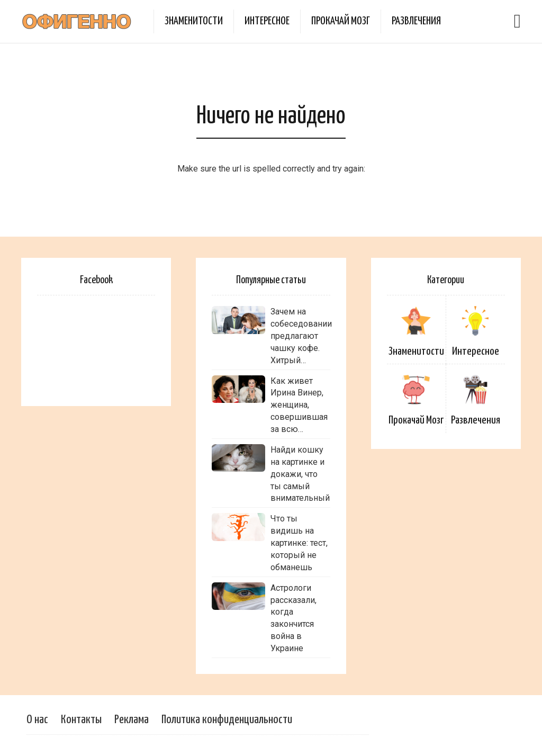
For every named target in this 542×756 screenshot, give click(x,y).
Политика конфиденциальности (227, 720)
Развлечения (416, 21)
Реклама (132, 720)
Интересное (267, 21)
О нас (37, 720)
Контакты (81, 720)
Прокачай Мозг (341, 21)
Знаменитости (194, 21)
